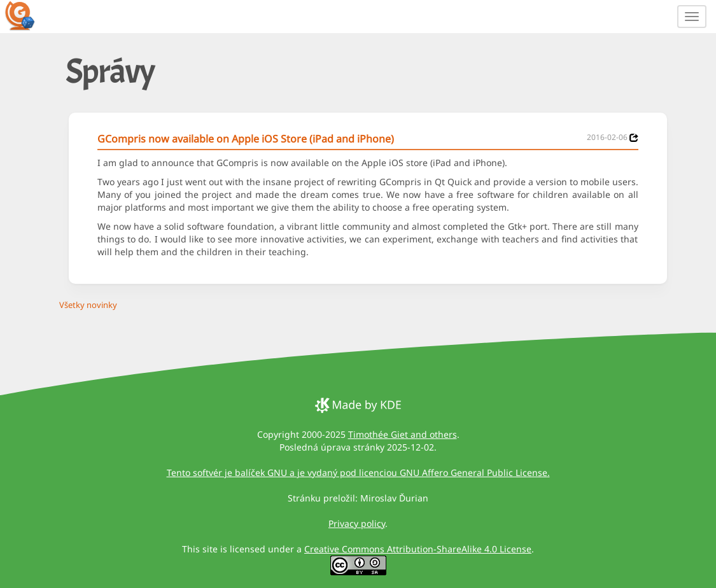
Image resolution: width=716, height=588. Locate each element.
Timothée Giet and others (403, 434)
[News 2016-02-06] (634, 138)
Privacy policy (357, 523)
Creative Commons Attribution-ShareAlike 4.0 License (418, 549)
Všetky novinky (88, 305)
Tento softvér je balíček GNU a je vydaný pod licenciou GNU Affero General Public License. (358, 472)
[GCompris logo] (27, 15)
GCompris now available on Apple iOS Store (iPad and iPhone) (246, 139)
